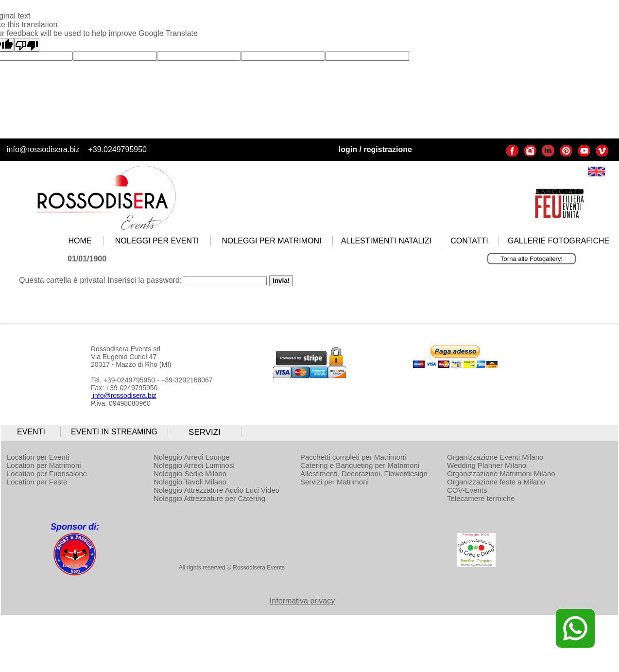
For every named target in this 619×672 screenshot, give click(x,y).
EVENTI (31, 432)
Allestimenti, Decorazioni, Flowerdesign (364, 474)
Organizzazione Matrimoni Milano (501, 474)
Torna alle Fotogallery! (532, 259)
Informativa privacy (302, 601)
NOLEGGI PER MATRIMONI (271, 241)
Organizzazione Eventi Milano (495, 457)
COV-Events (467, 490)
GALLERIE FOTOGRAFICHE (559, 241)
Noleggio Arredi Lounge (192, 457)
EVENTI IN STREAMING (114, 432)
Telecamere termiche (481, 498)
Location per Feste (37, 482)
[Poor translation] (27, 45)
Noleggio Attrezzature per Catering (209, 498)
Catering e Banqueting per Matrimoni (360, 465)
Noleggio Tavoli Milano (190, 482)
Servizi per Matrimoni (335, 482)
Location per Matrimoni (44, 465)
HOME (80, 241)
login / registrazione (375, 149)
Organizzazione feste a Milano (496, 482)
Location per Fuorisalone (47, 474)
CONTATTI (469, 241)
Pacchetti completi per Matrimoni (353, 457)
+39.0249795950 (117, 149)
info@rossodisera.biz (43, 149)
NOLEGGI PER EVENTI (157, 241)
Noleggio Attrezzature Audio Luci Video (216, 490)
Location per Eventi (38, 457)
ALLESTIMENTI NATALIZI (386, 241)
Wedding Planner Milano (487, 465)
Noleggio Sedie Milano (190, 474)
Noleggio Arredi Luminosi (194, 465)
